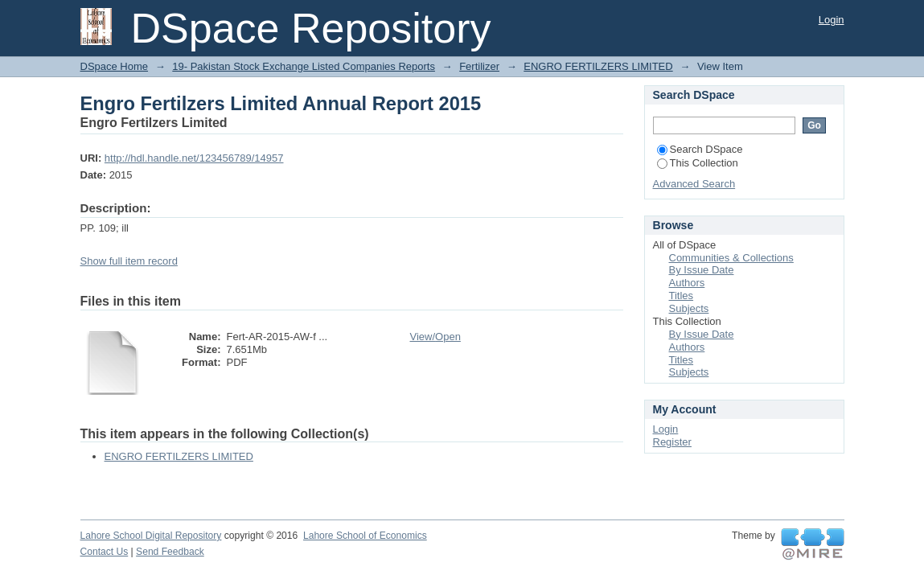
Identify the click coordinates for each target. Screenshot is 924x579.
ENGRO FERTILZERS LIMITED (598, 66)
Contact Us (105, 552)
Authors (687, 283)
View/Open (435, 337)
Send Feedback (170, 552)
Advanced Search (694, 184)
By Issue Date (702, 270)
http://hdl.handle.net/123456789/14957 (194, 158)
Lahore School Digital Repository (151, 536)
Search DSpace (700, 149)
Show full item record (129, 261)
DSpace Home (115, 66)
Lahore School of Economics (365, 536)
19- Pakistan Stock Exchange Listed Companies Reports (304, 66)
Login (832, 20)
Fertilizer (479, 66)
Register (672, 442)
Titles (682, 296)
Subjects (689, 308)
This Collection (698, 163)
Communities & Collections (731, 258)
